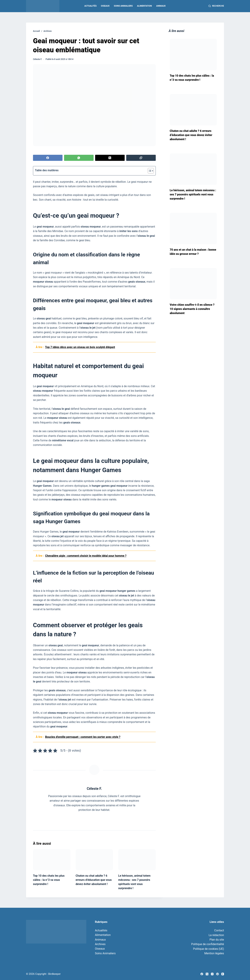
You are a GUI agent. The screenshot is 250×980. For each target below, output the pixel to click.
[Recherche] (216, 6)
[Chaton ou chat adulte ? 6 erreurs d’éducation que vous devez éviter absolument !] (94, 860)
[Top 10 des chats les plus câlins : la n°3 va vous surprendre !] (52, 860)
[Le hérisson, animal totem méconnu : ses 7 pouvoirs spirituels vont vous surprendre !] (137, 860)
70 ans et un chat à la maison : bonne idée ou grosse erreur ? (193, 252)
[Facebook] (48, 158)
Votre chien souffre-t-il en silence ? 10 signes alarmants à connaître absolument (192, 309)
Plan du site (217, 940)
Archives (100, 944)
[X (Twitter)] (110, 158)
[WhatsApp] (79, 158)
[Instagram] (212, 974)
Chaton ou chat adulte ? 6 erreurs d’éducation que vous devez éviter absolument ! (94, 880)
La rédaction (216, 935)
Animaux (161, 6)
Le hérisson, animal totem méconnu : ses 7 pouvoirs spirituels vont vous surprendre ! (193, 194)
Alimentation (144, 6)
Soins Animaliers (123, 6)
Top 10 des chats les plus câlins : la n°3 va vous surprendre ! (49, 880)
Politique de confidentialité (208, 944)
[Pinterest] (217, 974)
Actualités (90, 6)
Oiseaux (105, 6)
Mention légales (214, 953)
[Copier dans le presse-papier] (141, 158)
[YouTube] (223, 974)
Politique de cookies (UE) (209, 949)
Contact (219, 930)
